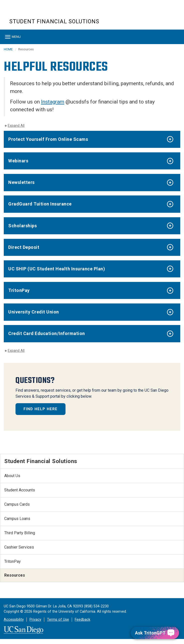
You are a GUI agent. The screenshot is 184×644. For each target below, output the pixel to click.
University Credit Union (34, 312)
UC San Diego (38, 12)
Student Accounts (20, 490)
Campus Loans (17, 519)
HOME (8, 49)
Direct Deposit (24, 247)
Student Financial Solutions (54, 21)
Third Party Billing (20, 533)
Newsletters (21, 182)
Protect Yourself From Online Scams (48, 139)
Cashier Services (19, 547)
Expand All (16, 126)
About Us (12, 476)
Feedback (82, 620)
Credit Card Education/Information (47, 333)
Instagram (53, 102)
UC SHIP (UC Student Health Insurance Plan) (57, 269)
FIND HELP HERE (41, 409)
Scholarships (22, 226)
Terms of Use (58, 620)
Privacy (35, 620)
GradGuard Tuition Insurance (40, 204)
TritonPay (19, 290)
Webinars (18, 161)
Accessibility (14, 620)
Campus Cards (17, 504)
